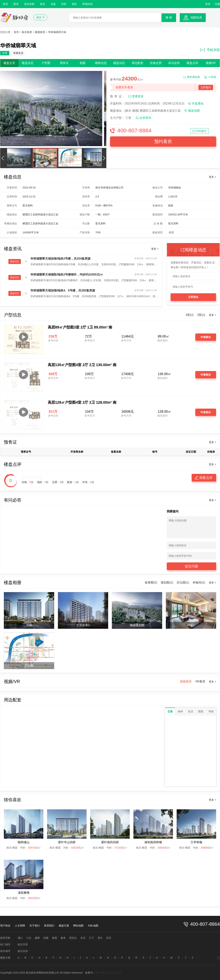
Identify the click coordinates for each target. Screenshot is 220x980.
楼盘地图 (194, 111)
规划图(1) (167, 582)
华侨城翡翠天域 (57, 32)
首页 (5, 4)
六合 (29, 938)
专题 (53, 4)
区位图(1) (183, 582)
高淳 (109, 938)
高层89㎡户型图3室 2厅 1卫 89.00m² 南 (80, 327)
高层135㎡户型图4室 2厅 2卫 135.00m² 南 (82, 365)
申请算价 (206, 337)
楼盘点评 (192, 63)
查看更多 (138, 96)
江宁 (92, 938)
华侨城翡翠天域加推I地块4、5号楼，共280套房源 (63, 290)
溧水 (100, 938)
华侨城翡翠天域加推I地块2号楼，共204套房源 (60, 259)
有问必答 (174, 63)
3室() (201, 315)
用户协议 (5, 926)
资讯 (42, 4)
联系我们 (49, 926)
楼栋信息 (101, 63)
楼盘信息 (28, 63)
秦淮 (63, 938)
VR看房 (200, 681)
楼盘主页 (9, 63)
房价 (74, 4)
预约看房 (163, 141)
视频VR (211, 63)
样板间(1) (199, 582)
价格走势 (156, 63)
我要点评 (206, 478)
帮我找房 (87, 4)
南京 (39, 17)
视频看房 (186, 681)
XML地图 (93, 926)
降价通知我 (193, 77)
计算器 (212, 77)
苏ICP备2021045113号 (108, 973)
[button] (3, 158)
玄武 (83, 938)
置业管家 (29, 4)
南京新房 (27, 32)
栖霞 (55, 938)
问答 (64, 4)
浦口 (20, 938)
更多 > (212, 177)
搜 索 (169, 18)
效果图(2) (151, 582)
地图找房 (196, 18)
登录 (208, 4)
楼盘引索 (64, 926)
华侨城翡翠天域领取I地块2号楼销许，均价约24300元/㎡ (67, 275)
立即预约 (206, 87)
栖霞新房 (40, 32)
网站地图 (78, 926)
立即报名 (193, 297)
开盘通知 (198, 103)
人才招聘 (20, 926)
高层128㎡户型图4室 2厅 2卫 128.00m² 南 (82, 402)
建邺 (37, 938)
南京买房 (23, 944)
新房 (16, 4)
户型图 (46, 63)
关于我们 (35, 926)
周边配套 (137, 63)
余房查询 (145, 118)
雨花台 (73, 938)
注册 (217, 4)
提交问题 (191, 566)
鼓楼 (46, 938)
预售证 (64, 63)
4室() (190, 315)
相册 (83, 63)
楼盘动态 (119, 63)
